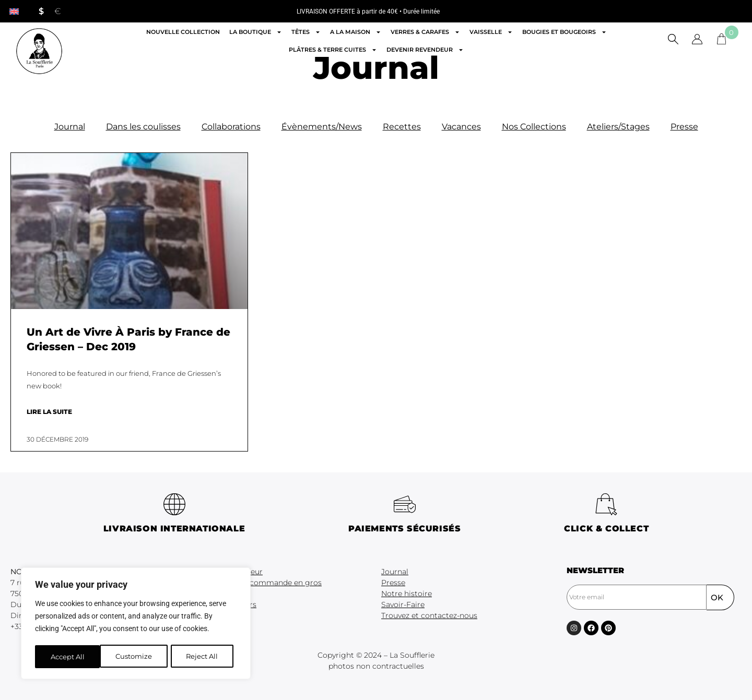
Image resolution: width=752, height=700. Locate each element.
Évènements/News (322, 127)
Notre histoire (407, 594)
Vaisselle (491, 32)
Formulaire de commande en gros (259, 583)
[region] (136, 624)
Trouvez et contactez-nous (429, 615)
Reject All (137, 657)
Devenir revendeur (425, 50)
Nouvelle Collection (183, 32)
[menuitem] (14, 11)
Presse (684, 127)
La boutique (256, 32)
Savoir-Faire (403, 604)
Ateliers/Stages (618, 127)
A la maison (356, 32)
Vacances (461, 127)
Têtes (306, 32)
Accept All (204, 657)
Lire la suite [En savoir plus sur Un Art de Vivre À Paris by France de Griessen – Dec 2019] (49, 412)
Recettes (402, 127)
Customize (68, 657)
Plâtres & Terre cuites (333, 50)
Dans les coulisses (143, 127)
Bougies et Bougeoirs (565, 32)
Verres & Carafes (425, 32)
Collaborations (231, 127)
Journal (70, 127)
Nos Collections (534, 127)
